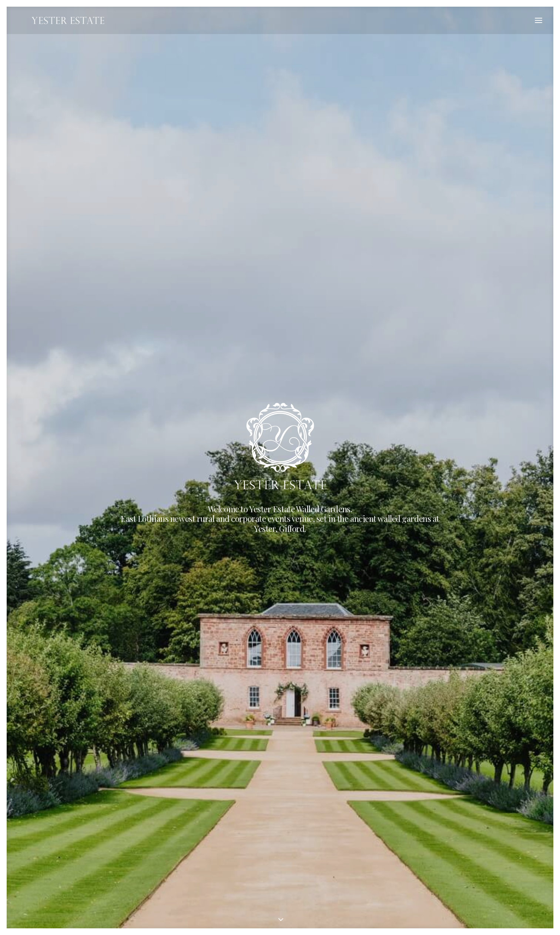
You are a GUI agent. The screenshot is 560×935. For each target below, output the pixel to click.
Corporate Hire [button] (210, 413)
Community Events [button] (210, 651)
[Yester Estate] (55, 20)
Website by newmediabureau (182, 906)
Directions (99, 853)
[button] (539, 20)
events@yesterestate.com (119, 837)
